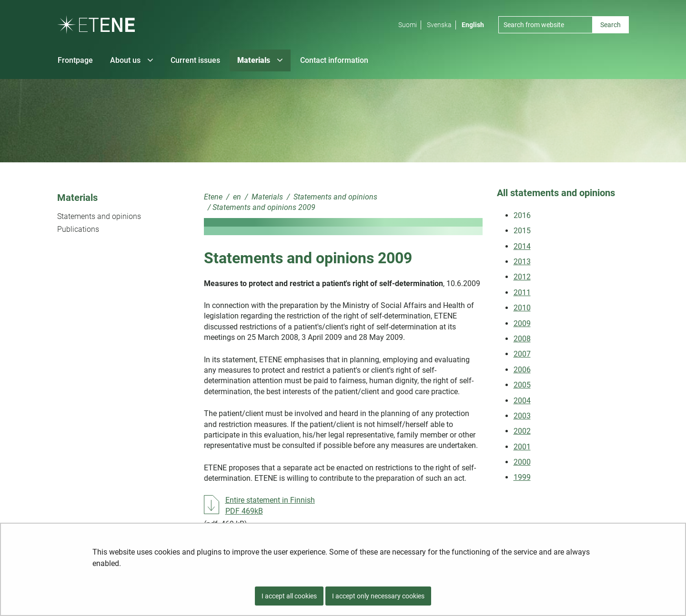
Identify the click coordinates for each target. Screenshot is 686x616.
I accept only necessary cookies (378, 596)
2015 (522, 231)
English (473, 25)
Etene (213, 197)
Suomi (408, 25)
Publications (78, 229)
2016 (522, 215)
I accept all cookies (289, 596)
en (236, 197)
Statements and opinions (99, 216)
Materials (77, 198)
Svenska (439, 25)
